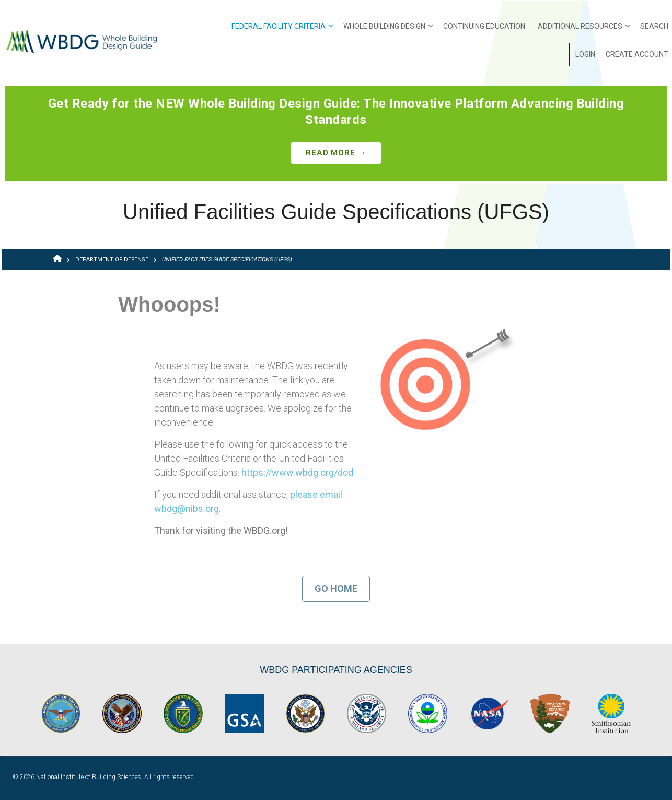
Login (585, 54)
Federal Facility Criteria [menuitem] (282, 30)
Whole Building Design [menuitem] (388, 30)
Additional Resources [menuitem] (584, 30)
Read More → (336, 153)
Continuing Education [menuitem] (484, 26)
